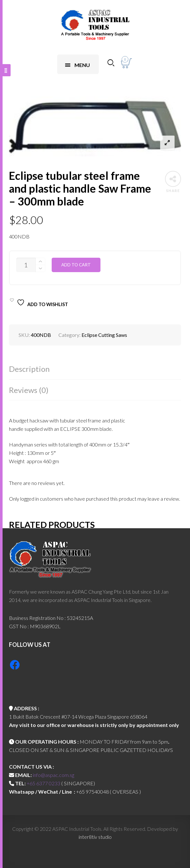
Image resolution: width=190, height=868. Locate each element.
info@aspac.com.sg (53, 775)
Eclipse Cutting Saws (104, 335)
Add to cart (76, 265)
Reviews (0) (29, 390)
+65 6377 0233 (43, 783)
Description (29, 369)
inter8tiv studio (95, 837)
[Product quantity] (26, 265)
